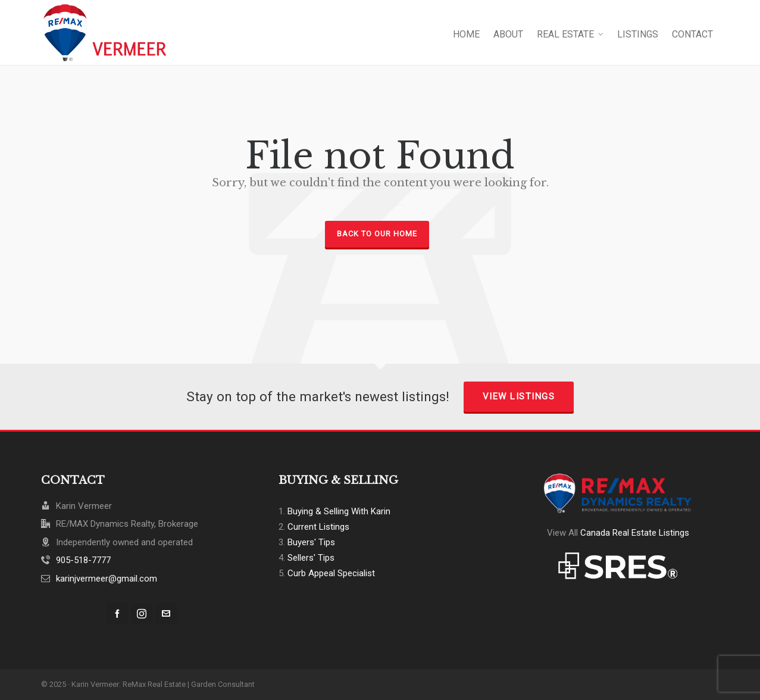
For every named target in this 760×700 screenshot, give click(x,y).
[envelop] (166, 614)
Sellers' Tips (311, 558)
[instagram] (142, 614)
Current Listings (318, 527)
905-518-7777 (83, 560)
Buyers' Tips (311, 542)
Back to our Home (377, 234)
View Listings (519, 396)
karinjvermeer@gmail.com (107, 579)
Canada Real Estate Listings (635, 533)
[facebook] (117, 614)
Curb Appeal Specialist (331, 573)
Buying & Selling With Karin (339, 511)
